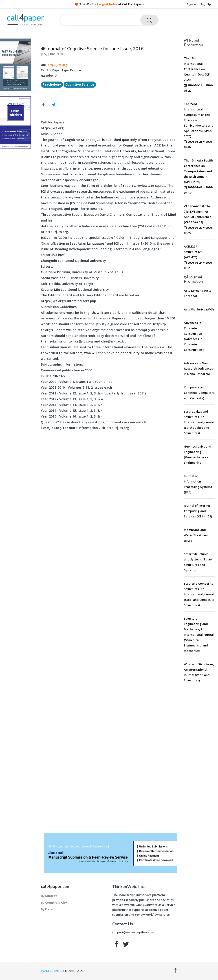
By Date (47, 909)
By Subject (49, 896)
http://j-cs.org (58, 65)
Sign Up (206, 4)
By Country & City (54, 902)
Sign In (191, 4)
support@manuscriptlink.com (133, 932)
